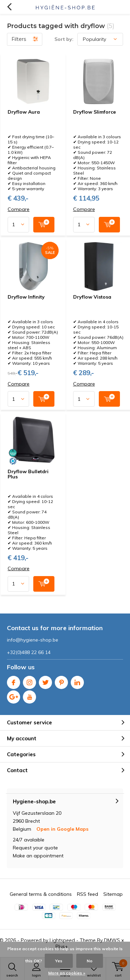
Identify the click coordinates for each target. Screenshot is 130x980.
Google (14, 695)
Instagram (29, 681)
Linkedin (77, 681)
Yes (59, 961)
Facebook (14, 681)
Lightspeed (62, 940)
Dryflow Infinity (26, 297)
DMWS (112, 940)
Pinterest (61, 681)
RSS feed (88, 894)
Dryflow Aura (24, 112)
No (90, 961)
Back (9, 7)
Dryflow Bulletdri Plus (28, 474)
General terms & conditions (41, 894)
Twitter (45, 681)
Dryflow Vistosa (92, 297)
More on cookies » (67, 973)
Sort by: (64, 39)
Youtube (29, 695)
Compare (19, 209)
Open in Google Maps (62, 829)
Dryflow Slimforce (94, 112)
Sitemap (113, 894)
